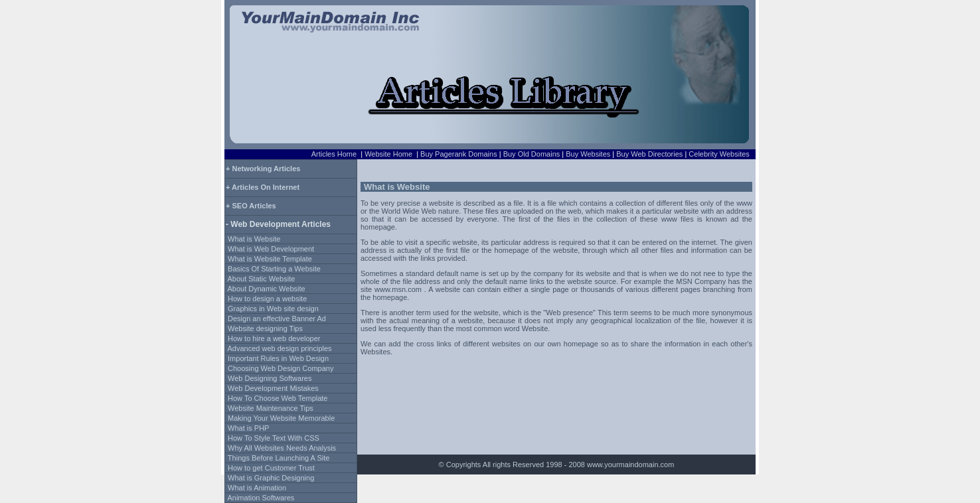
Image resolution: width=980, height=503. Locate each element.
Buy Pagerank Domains (459, 154)
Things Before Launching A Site (279, 458)
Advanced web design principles (279, 348)
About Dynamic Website (266, 289)
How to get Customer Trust (271, 468)
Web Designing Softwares (270, 378)
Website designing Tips (265, 328)
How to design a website (267, 299)
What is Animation (257, 488)
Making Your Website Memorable (281, 418)
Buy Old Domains (532, 154)
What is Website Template (270, 259)
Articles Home (334, 154)
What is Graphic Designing (271, 478)
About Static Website (261, 279)
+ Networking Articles (263, 169)
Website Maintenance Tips (271, 408)
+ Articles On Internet (263, 187)
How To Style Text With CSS (274, 438)
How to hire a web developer (274, 338)
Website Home (388, 154)
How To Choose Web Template (278, 398)
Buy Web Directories (649, 154)
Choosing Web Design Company (281, 368)
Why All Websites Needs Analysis (282, 448)
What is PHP (248, 428)
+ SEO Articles (251, 206)
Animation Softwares (261, 498)
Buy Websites (588, 154)
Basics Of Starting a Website (274, 269)
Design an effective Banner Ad (277, 319)
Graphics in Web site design (273, 309)
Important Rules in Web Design (278, 358)
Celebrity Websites (719, 154)
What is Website (254, 239)
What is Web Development (271, 249)
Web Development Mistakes (273, 388)
